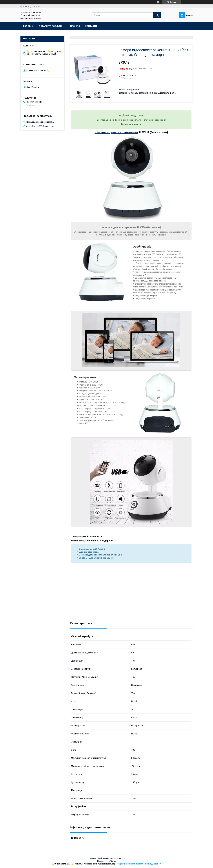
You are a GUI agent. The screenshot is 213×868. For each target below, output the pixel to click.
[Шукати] (157, 15)
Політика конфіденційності (150, 864)
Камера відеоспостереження (116, 132)
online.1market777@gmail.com (40, 126)
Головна (28, 26)
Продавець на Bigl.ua (107, 861)
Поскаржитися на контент (126, 864)
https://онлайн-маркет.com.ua (40, 122)
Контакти (91, 26)
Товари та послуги (50, 26)
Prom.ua (121, 858)
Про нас (75, 26)
